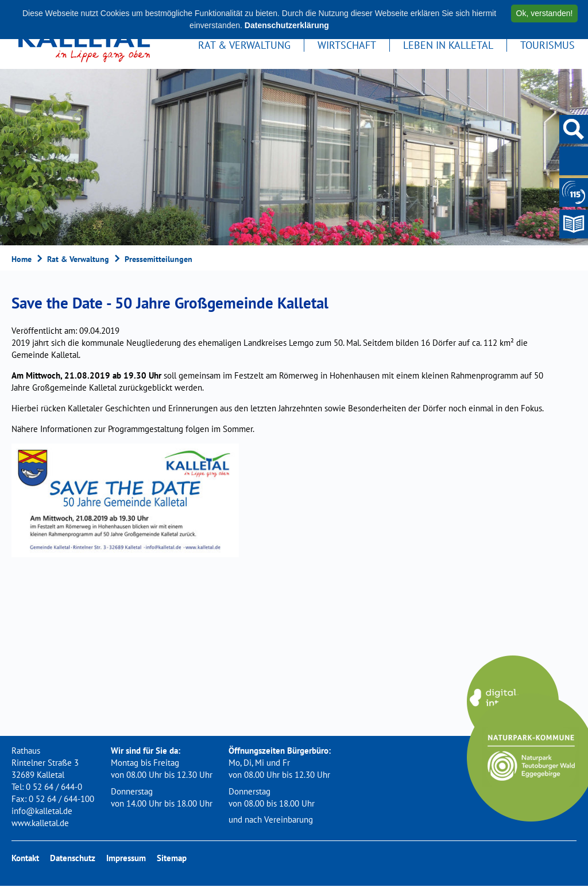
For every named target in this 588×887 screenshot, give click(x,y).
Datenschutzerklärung (287, 25)
